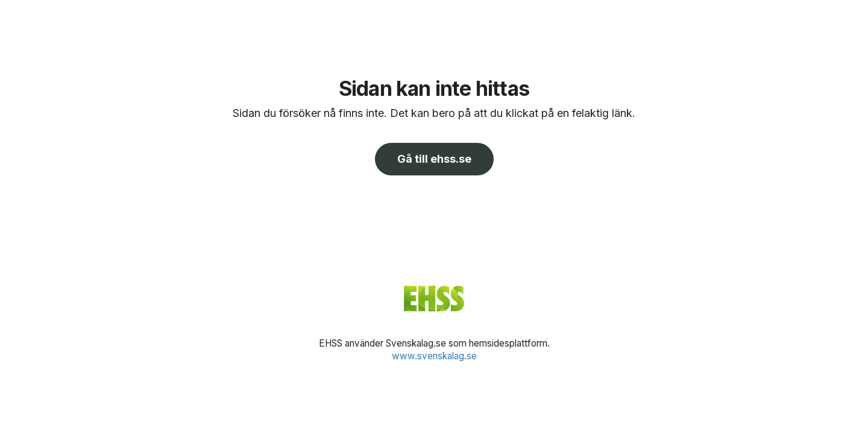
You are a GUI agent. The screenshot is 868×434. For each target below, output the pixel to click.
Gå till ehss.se (434, 159)
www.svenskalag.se (434, 356)
